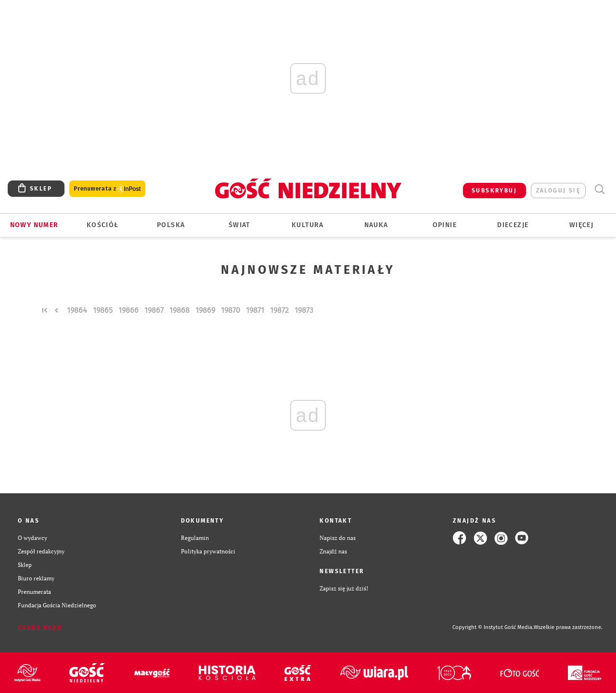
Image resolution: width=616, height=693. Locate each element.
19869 (205, 310)
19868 (180, 310)
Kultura (308, 225)
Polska (171, 225)
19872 (279, 310)
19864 (77, 310)
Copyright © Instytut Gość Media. (493, 627)
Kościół (103, 225)
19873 (304, 310)
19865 (103, 310)
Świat (239, 225)
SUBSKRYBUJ (494, 191)
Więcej (581, 225)
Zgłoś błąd (40, 628)
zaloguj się (558, 191)
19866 (128, 310)
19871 (255, 310)
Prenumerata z (107, 189)
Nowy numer (34, 225)
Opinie (445, 225)
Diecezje (513, 225)
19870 (231, 310)
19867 (154, 310)
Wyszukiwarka (599, 189)
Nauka (376, 225)
